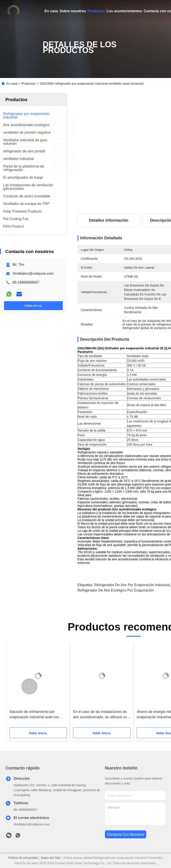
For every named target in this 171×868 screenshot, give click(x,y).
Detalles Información (109, 220)
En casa (51, 11)
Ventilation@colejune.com (33, 273)
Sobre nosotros (73, 11)
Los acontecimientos (124, 11)
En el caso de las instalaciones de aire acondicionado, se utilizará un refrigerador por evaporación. (100, 715)
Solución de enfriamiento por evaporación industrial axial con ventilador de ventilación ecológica (37, 715)
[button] (29, 686)
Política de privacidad (23, 858)
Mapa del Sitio (51, 858)
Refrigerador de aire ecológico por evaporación (116, 590)
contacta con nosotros (126, 834)
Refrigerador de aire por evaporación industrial (132, 585)
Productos (96, 11)
